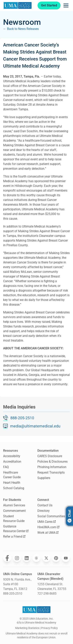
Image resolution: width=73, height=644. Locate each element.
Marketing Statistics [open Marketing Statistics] (27, 628)
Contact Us (45, 505)
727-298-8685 (47, 594)
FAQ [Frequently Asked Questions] (6, 467)
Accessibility (12, 456)
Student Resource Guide (14, 519)
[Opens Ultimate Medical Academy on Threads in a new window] (36, 558)
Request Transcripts (51, 472)
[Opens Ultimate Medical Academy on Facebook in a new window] (7, 558)
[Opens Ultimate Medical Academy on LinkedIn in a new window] (27, 558)
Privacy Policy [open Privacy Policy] (49, 628)
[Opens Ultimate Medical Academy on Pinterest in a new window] (56, 558)
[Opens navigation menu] (66, 5)
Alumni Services (14, 505)
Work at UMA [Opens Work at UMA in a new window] (48, 533)
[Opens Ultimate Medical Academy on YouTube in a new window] (66, 558)
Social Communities (51, 516)
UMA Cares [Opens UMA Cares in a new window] (47, 522)
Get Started (49, 5)
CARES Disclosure (50, 456)
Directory (44, 511)
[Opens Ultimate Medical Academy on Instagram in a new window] (17, 558)
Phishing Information (52, 467)
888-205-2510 (22, 418)
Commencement (14, 511)
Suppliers (44, 478)
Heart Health (12, 483)
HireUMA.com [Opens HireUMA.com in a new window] (48, 527)
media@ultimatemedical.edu (35, 426)
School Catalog (14, 488)
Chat (69, 516)
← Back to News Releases (21, 29)
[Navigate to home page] (18, 5)
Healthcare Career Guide (12, 475)
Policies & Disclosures (52, 462)
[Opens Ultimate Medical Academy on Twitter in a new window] (46, 558)
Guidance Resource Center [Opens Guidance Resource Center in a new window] (16, 529)
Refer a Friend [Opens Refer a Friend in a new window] (14, 537)
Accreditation (12, 462)
